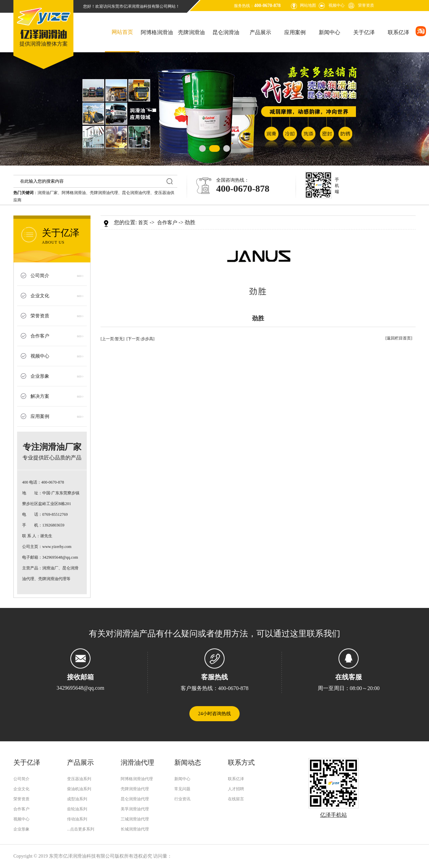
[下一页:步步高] (140, 339)
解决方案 (40, 396)
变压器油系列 (79, 779)
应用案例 (295, 32)
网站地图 (308, 5)
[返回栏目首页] (399, 338)
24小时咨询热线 (214, 714)
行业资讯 (182, 799)
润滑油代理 (137, 762)
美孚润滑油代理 (135, 809)
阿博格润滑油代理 (137, 779)
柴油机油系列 (79, 789)
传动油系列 (77, 819)
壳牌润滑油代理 (104, 193)
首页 (143, 223)
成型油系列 (77, 799)
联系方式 (241, 762)
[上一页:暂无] (112, 339)
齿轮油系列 (77, 809)
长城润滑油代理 (135, 829)
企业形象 (40, 376)
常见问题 (182, 789)
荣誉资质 (366, 5)
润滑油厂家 (48, 193)
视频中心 (336, 5)
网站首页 (122, 32)
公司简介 (40, 276)
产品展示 (260, 32)
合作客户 (40, 336)
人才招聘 (236, 789)
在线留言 (236, 799)
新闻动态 (188, 762)
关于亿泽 (364, 32)
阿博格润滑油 (157, 32)
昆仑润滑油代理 (136, 193)
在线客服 (349, 677)
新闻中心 (329, 32)
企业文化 (40, 296)
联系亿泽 (399, 32)
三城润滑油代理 (135, 819)
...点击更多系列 (81, 829)
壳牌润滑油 (191, 32)
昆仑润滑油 (226, 32)
